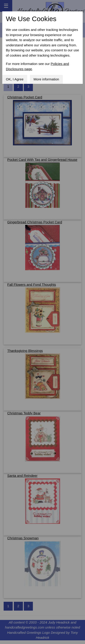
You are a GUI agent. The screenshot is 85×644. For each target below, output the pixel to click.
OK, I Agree (15, 79)
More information (46, 79)
